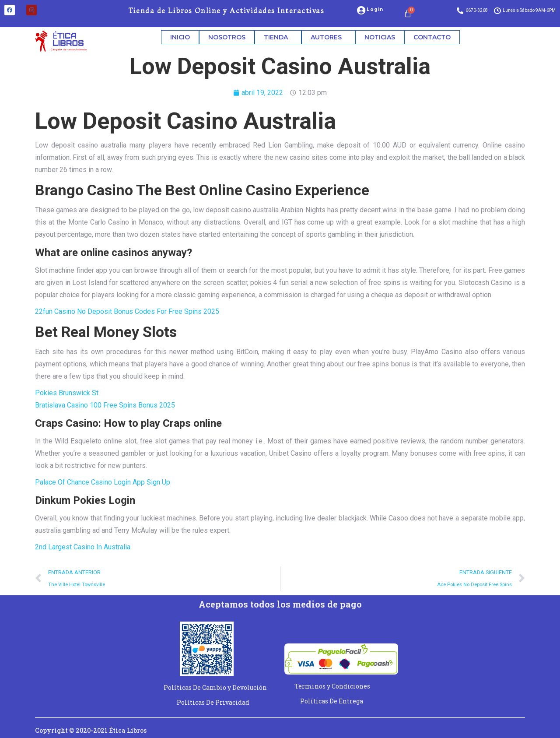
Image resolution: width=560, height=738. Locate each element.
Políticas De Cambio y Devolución (215, 687)
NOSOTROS (227, 37)
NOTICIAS (380, 37)
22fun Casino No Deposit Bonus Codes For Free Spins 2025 (127, 311)
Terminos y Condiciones (332, 686)
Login (375, 9)
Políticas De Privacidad (213, 702)
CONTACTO (432, 37)
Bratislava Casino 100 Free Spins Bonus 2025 (105, 405)
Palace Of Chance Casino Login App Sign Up (103, 482)
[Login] (361, 11)
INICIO (180, 37)
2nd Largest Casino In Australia (83, 547)
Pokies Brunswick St (67, 393)
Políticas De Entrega (332, 701)
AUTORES (328, 37)
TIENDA (278, 37)
